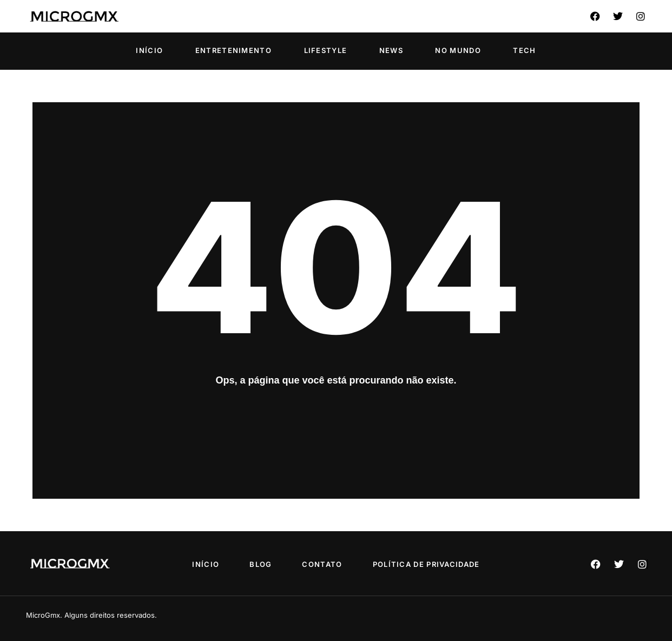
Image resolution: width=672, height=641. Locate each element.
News (391, 50)
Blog (260, 564)
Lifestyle (326, 50)
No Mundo (458, 50)
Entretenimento (233, 50)
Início (149, 50)
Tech (524, 50)
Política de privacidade (429, 564)
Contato (323, 564)
